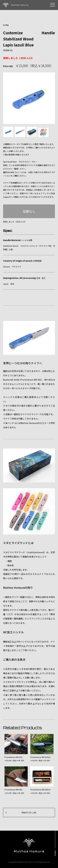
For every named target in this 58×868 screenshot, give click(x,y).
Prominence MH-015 (13, 757)
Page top (55, 853)
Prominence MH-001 (13, 790)
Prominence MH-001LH (40, 790)
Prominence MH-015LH (40, 757)
